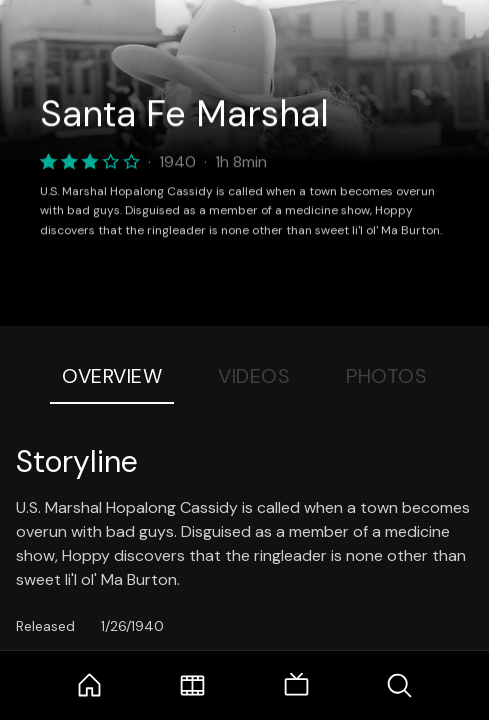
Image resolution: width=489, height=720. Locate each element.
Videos (254, 376)
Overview (112, 376)
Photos (386, 376)
